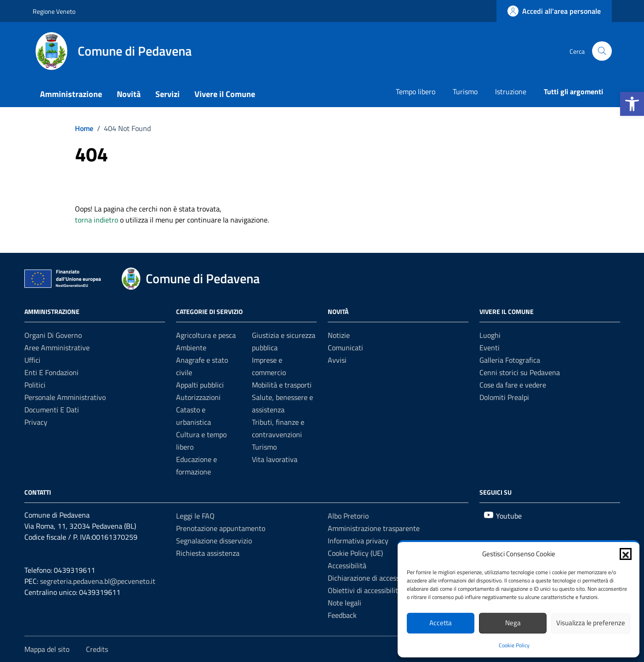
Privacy (36, 422)
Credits (97, 649)
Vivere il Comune (225, 94)
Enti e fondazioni (51, 372)
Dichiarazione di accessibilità (372, 578)
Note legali (345, 603)
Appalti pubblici (200, 385)
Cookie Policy (514, 645)
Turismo (465, 91)
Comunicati (345, 348)
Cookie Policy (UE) (355, 553)
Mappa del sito (47, 649)
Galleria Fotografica (510, 360)
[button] (632, 104)
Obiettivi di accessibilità (365, 590)
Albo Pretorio (348, 516)
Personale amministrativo (65, 397)
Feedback (342, 615)
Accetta (441, 623)
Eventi (490, 348)
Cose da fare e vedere (513, 385)
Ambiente (191, 348)
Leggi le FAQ (195, 516)
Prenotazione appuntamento (221, 528)
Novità (129, 94)
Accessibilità (347, 565)
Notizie (339, 335)
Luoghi (490, 335)
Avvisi (337, 360)
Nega (513, 623)
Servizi (168, 94)
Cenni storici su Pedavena (520, 372)
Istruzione (511, 91)
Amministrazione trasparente (374, 528)
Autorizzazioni (198, 397)
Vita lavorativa (275, 459)
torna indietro (97, 220)
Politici (35, 385)
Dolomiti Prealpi (504, 397)
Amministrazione (71, 94)
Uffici (32, 360)
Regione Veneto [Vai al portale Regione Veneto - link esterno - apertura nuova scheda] (54, 11)
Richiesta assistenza (208, 553)
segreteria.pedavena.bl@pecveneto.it (98, 581)
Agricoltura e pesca (206, 335)
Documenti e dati (52, 410)
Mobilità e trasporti (282, 385)
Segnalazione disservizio (214, 541)
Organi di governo (53, 335)
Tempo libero (416, 91)
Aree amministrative (57, 348)
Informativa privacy (358, 541)
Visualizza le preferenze (591, 623)
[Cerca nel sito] (602, 51)
